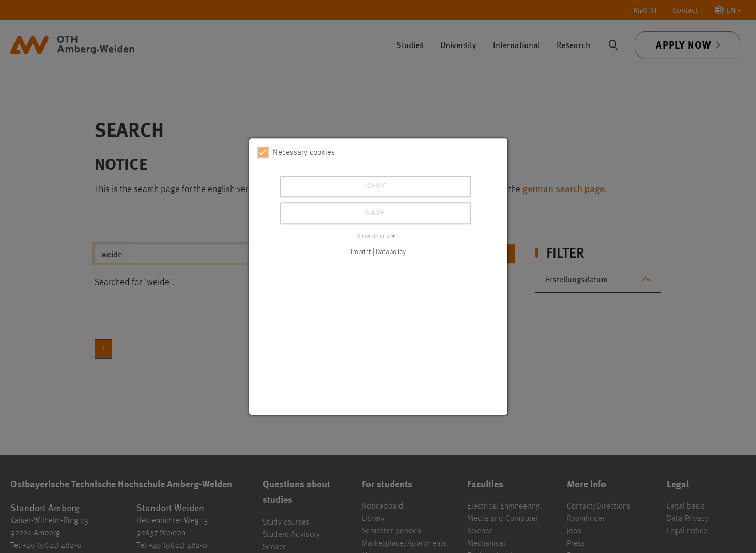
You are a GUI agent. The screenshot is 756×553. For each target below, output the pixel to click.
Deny (376, 186)
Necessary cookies (296, 152)
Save (376, 213)
